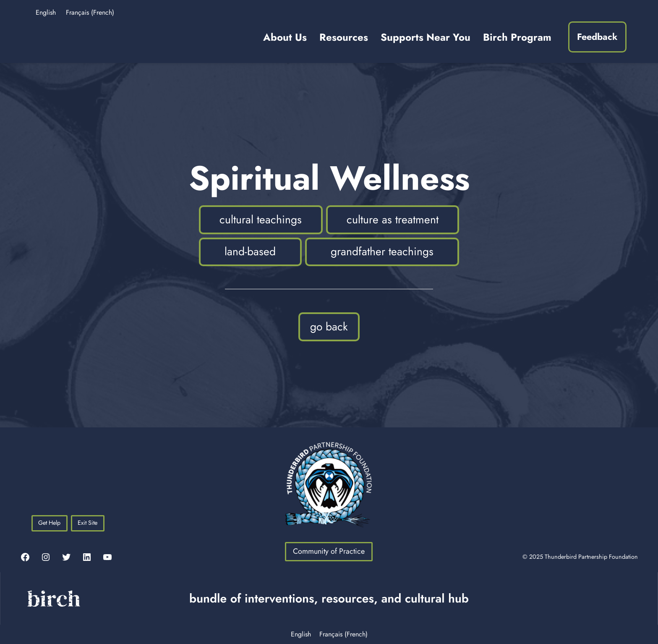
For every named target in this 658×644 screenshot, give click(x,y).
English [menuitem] (46, 12)
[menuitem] (46, 9)
